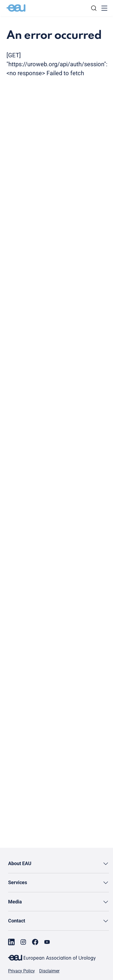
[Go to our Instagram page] (23, 942)
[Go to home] (16, 8)
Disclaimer (49, 971)
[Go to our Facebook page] (35, 942)
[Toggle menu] (104, 8)
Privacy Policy (21, 971)
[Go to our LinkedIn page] (11, 942)
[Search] (94, 8)
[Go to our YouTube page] (47, 942)
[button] (59, 864)
